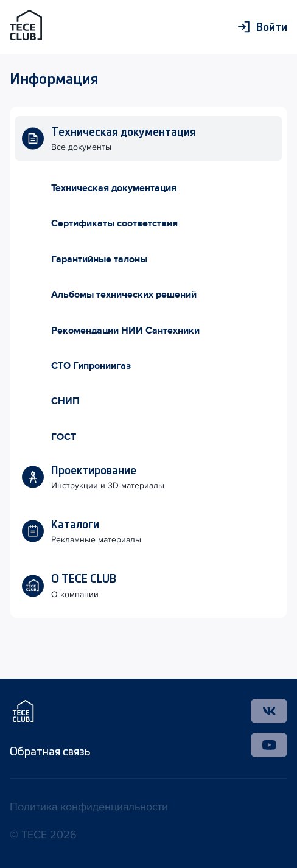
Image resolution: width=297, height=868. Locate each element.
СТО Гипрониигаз (91, 366)
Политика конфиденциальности (89, 807)
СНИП (65, 401)
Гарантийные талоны (99, 259)
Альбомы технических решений (124, 295)
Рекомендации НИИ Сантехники (125, 331)
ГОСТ (64, 437)
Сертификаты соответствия (114, 223)
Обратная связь (50, 751)
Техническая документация (114, 188)
